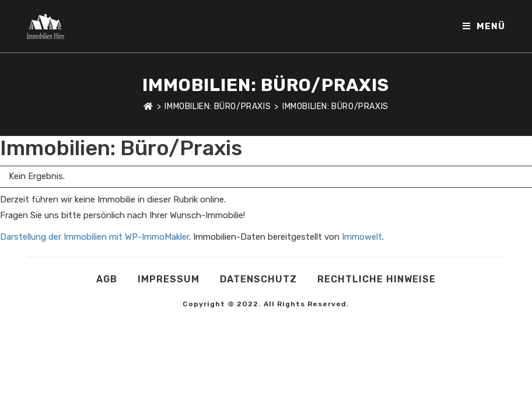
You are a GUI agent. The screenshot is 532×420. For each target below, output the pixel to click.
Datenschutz (258, 279)
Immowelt (362, 237)
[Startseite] (148, 106)
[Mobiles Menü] (484, 26)
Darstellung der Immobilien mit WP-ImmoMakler (94, 237)
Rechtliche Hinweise (377, 279)
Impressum (169, 279)
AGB (107, 279)
